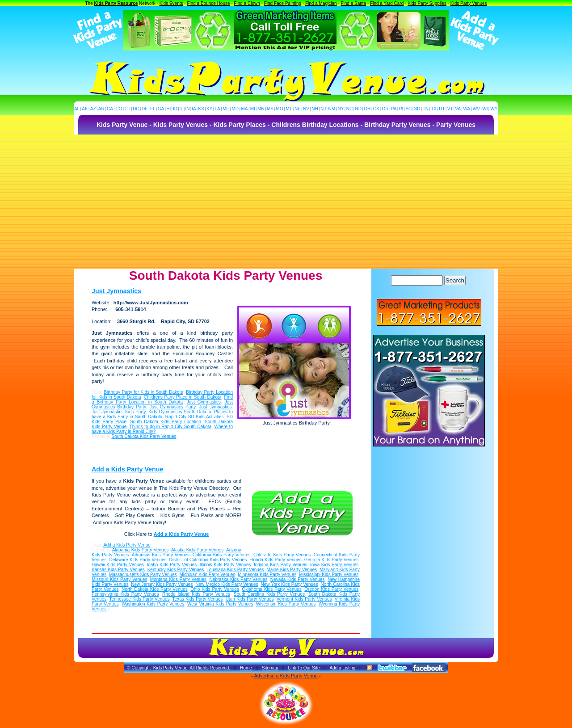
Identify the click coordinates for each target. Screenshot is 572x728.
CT (128, 109)
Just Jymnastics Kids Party (119, 412)
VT (450, 109)
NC (349, 109)
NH (315, 109)
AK (85, 109)
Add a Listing (342, 668)
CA (110, 109)
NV (306, 109)
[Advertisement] (286, 202)
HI (168, 109)
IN (187, 109)
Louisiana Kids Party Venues (235, 570)
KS (201, 109)
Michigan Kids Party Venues (207, 574)
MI (253, 109)
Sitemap (270, 668)
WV (476, 109)
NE (298, 109)
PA (394, 109)
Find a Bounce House (208, 3)
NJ (323, 109)
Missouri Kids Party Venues (119, 579)
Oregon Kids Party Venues (331, 589)
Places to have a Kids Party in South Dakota (162, 414)
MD (236, 109)
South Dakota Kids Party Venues (144, 436)
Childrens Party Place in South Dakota (183, 397)
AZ (93, 109)
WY (494, 109)
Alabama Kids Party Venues (141, 550)
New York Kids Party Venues (290, 584)
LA (218, 109)
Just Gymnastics (204, 402)
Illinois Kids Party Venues (225, 565)
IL (181, 109)
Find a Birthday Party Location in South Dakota (162, 400)
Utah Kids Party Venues (250, 599)
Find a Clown (247, 3)
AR (101, 109)
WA (467, 109)
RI (401, 109)
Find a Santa (353, 3)
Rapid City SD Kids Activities (195, 417)
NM (332, 109)
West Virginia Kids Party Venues (220, 604)
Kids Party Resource (116, 3)
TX (434, 109)
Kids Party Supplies (427, 3)
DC (136, 109)
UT (442, 109)
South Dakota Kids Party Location (166, 422)
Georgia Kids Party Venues (332, 560)
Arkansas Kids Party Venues (161, 555)
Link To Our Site (304, 668)
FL (153, 109)
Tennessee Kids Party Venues (139, 599)
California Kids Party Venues (222, 555)
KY (209, 109)
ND (358, 109)
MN (261, 109)
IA (194, 109)
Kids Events (171, 3)
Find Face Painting (283, 3)
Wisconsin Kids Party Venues (286, 604)
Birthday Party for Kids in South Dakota (143, 392)
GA (161, 109)
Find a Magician (321, 3)
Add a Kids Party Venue (128, 469)
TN (426, 109)
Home (246, 668)
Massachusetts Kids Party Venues (143, 574)
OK (376, 109)
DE (145, 109)
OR (385, 109)
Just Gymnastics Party (172, 407)
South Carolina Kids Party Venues (269, 594)
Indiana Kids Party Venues (281, 565)
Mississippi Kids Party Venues (329, 574)
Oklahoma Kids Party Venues (272, 589)
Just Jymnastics (116, 291)
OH (367, 109)
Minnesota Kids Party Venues (267, 574)
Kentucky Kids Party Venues (176, 570)
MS (270, 109)
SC (408, 109)
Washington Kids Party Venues (153, 604)
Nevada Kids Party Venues (298, 579)
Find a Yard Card (387, 3)
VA (458, 109)
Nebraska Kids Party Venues (238, 579)
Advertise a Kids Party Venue (286, 676)
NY (341, 109)
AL (77, 109)
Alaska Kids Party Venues (197, 550)
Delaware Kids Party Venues (138, 560)
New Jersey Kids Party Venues (162, 584)
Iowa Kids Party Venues (334, 565)
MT (289, 109)
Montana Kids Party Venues (178, 579)
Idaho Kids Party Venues (172, 565)
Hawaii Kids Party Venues (118, 565)
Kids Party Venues (469, 3)
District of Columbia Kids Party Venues (208, 560)
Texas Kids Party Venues (198, 599)
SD (417, 109)
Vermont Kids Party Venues (304, 599)
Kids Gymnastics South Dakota (180, 412)
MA (245, 109)
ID (175, 109)
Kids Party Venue (170, 668)
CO (119, 109)
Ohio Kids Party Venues (215, 589)
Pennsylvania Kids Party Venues (125, 594)
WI (485, 109)
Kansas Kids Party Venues (118, 570)
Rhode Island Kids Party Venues (196, 594)
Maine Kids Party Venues (292, 570)
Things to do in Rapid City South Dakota (171, 427)
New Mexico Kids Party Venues (227, 584)
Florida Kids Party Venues (275, 560)
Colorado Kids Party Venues (282, 555)
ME (226, 109)
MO (280, 109)
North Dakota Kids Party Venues (155, 589)
